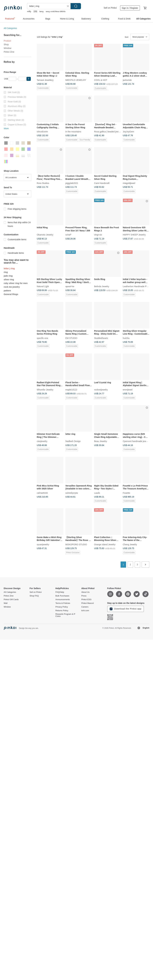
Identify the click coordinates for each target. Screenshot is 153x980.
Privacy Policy (62, 607)
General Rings (11, 294)
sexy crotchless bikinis (56, 11)
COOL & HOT (101, 80)
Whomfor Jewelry (45, 390)
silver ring (9, 280)
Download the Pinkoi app (126, 609)
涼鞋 (35, 11)
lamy (42, 11)
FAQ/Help (60, 592)
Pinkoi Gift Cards (11, 600)
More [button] (6, 128)
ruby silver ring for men (16, 283)
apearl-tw (70, 286)
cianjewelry (42, 441)
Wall (6, 603)
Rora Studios (43, 183)
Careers (85, 607)
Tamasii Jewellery (45, 80)
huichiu (126, 338)
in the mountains (73, 132)
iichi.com (85, 611)
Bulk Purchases (62, 596)
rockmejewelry (101, 390)
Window (7, 48)
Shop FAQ (34, 596)
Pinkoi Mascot (87, 603)
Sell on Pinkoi (110, 8)
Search (76, 6)
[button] (29, 79)
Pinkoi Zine (9, 52)
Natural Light (43, 286)
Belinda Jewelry (102, 286)
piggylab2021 (72, 183)
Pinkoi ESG (86, 600)
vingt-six (98, 235)
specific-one (42, 338)
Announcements (63, 600)
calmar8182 (42, 493)
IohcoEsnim (42, 132)
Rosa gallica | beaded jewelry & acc (111, 132)
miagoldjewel (129, 183)
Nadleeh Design (73, 441)
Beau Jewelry (101, 441)
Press (84, 596)
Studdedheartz (101, 338)
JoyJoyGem (129, 132)
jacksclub (127, 80)
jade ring (8, 276)
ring (6, 272)
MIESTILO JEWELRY (76, 80)
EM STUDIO (71, 338)
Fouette (126, 493)
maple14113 (71, 390)
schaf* (68, 235)
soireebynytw (72, 493)
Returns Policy (62, 611)
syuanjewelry (43, 544)
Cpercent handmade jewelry (136, 441)
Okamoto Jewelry (45, 235)
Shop (6, 44)
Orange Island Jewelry (105, 544)
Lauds (97, 493)
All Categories (10, 28)
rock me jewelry (12, 287)
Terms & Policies (63, 603)
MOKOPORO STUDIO (76, 544)
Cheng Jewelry (130, 544)
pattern (7, 291)
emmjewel (128, 390)
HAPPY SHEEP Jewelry (134, 235)
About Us (85, 592)
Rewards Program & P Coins (65, 615)
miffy (29, 11)
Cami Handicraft (102, 183)
